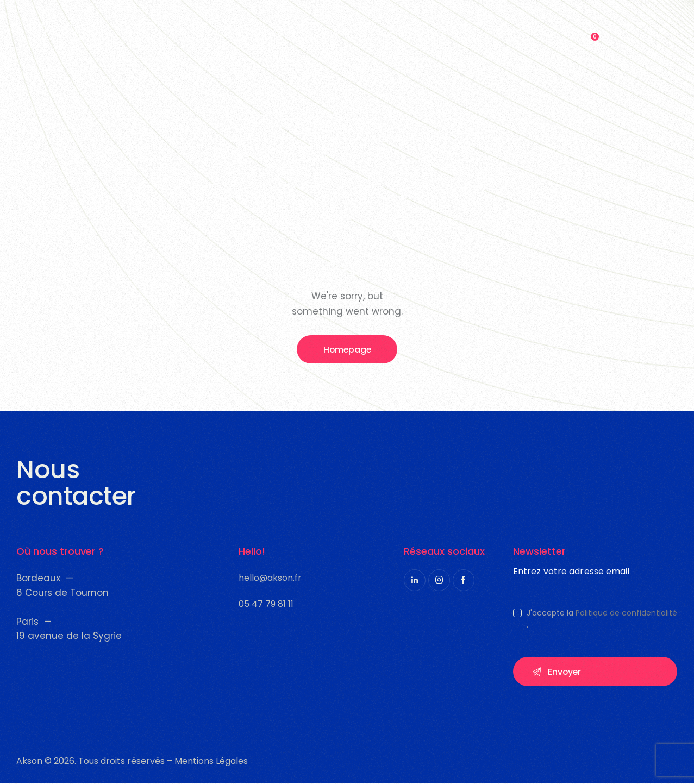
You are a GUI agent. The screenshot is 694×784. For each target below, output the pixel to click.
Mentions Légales (210, 761)
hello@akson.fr (270, 578)
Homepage (347, 350)
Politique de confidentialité (626, 614)
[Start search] (622, 33)
